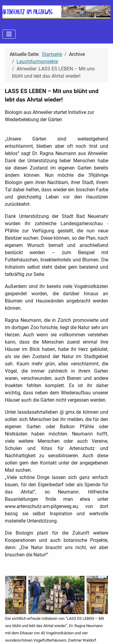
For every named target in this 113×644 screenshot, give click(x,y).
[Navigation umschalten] (9, 34)
